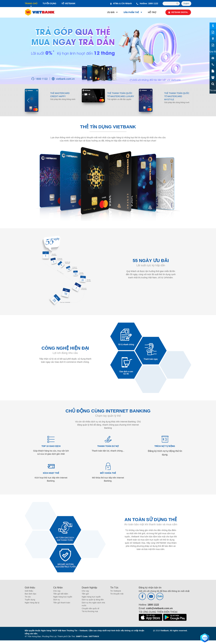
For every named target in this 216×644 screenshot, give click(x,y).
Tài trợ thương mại (90, 611)
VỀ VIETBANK (68, 3)
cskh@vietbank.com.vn (159, 608)
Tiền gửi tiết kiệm (61, 594)
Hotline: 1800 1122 (147, 3)
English (186, 3)
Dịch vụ (57, 600)
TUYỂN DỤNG (49, 3)
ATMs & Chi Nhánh (121, 3)
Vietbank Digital (178, 12)
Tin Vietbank (116, 591)
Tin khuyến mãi (117, 594)
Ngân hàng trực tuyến (63, 597)
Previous (28, 100)
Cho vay (57, 591)
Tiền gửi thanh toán (62, 603)
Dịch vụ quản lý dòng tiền (93, 600)
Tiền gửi (85, 594)
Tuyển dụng (30, 600)
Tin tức (28, 597)
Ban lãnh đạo (30, 594)
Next (188, 100)
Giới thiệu (29, 591)
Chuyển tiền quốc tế (90, 608)
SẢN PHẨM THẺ (131, 12)
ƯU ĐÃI (111, 12)
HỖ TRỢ (152, 12)
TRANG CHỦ (31, 3)
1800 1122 (153, 605)
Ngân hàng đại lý (32, 603)
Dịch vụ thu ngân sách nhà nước (93, 604)
